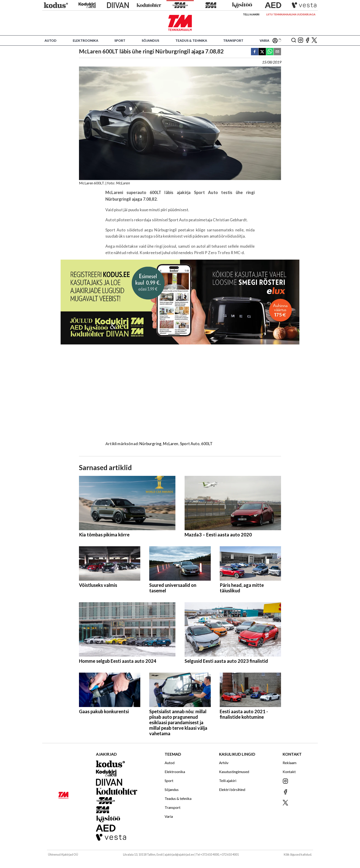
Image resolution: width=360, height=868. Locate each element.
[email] (277, 52)
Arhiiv (224, 763)
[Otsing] (294, 40)
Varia (264, 40)
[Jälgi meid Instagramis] (301, 40)
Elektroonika (86, 40)
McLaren (171, 444)
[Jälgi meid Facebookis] (307, 40)
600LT (207, 444)
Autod (51, 40)
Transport (233, 40)
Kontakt (289, 772)
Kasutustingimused (234, 772)
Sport (120, 40)
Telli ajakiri (251, 14)
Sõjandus (150, 40)
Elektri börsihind (232, 789)
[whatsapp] (270, 52)
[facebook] (255, 52)
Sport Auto (190, 444)
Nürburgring (150, 444)
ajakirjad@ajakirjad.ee (179, 854)
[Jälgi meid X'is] (314, 40)
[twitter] (262, 52)
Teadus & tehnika (191, 40)
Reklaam (290, 763)
